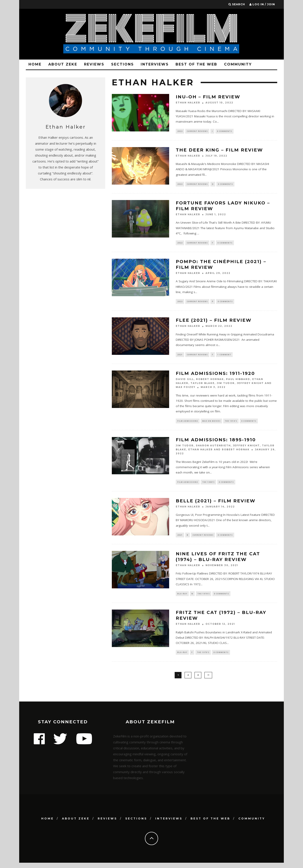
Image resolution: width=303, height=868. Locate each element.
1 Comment (224, 357)
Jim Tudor (226, 386)
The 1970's (204, 598)
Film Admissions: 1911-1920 (215, 376)
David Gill (185, 382)
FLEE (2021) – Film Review (214, 322)
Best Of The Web (196, 64)
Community (238, 64)
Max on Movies (211, 424)
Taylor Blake (203, 386)
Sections (123, 64)
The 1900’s (208, 485)
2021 (180, 357)
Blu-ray (182, 598)
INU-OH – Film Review (208, 97)
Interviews (155, 64)
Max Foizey (186, 390)
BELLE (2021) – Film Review (216, 504)
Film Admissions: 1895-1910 (216, 443)
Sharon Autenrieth (213, 449)
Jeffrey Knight (250, 386)
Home (35, 64)
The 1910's (231, 424)
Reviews (94, 64)
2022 (180, 131)
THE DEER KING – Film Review (219, 150)
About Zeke (63, 64)
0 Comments (224, 131)
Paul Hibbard (238, 382)
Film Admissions (188, 424)
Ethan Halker (188, 103)
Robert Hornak (210, 382)
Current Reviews (197, 131)
